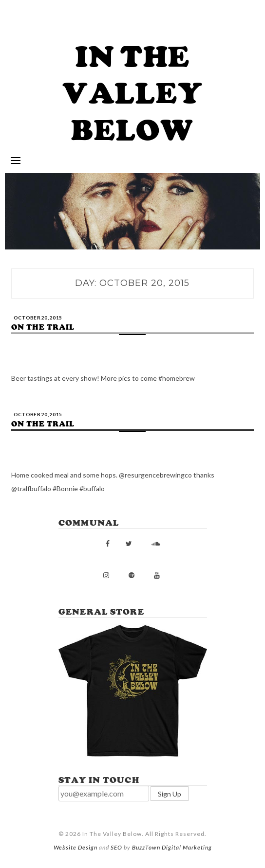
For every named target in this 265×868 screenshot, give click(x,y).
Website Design (76, 847)
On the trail (43, 327)
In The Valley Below (133, 94)
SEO (116, 847)
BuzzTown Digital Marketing (172, 847)
